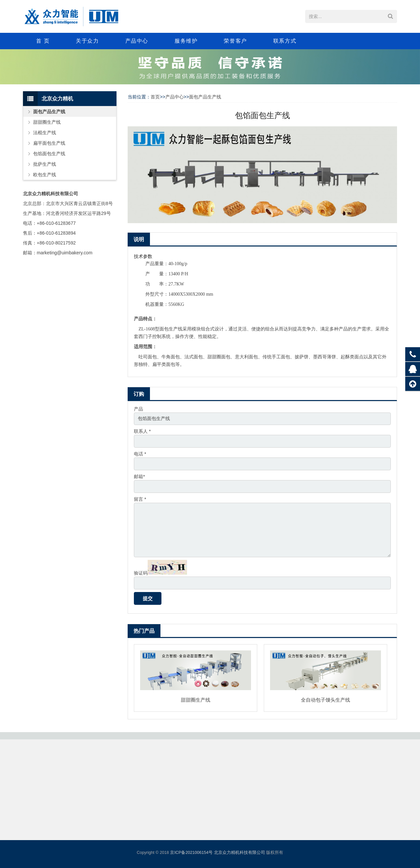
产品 (138, 409)
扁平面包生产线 (49, 143)
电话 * (140, 454)
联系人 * (142, 432)
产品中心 (175, 97)
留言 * (140, 499)
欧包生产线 (45, 175)
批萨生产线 (45, 164)
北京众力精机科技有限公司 (240, 853)
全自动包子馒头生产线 (325, 701)
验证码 (141, 574)
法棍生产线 (45, 133)
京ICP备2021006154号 (191, 853)
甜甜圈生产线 (196, 701)
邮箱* (139, 477)
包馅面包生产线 (49, 154)
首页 (155, 97)
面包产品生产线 (205, 97)
